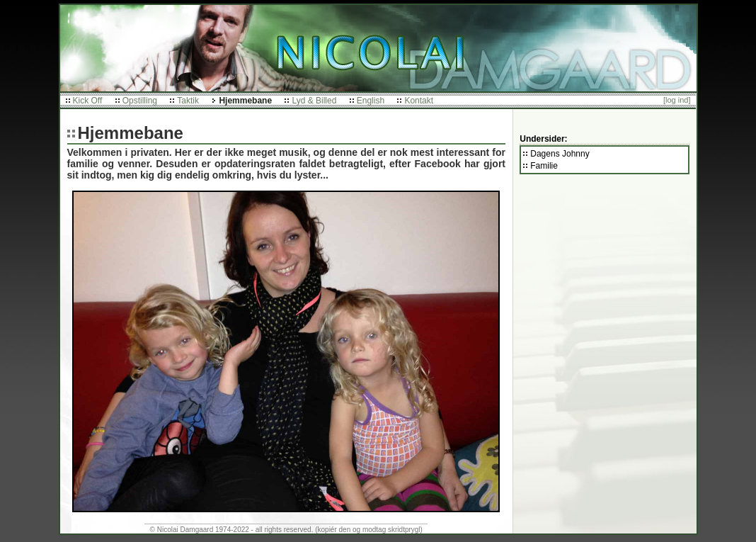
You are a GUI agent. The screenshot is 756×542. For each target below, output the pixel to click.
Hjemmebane (245, 101)
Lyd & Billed (314, 101)
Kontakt (419, 101)
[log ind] (677, 100)
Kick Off (88, 101)
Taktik (188, 101)
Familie (544, 166)
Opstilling (140, 101)
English (371, 101)
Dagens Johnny (560, 154)
